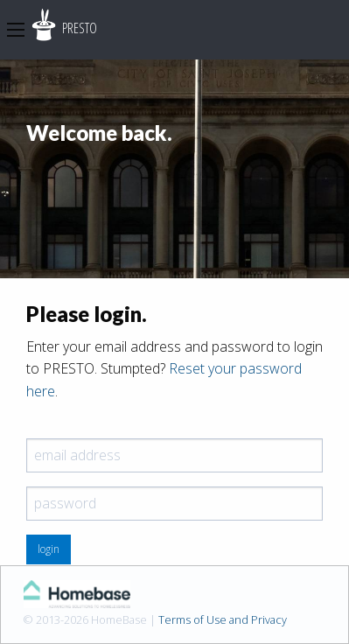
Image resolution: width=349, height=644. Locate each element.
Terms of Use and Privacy (223, 619)
